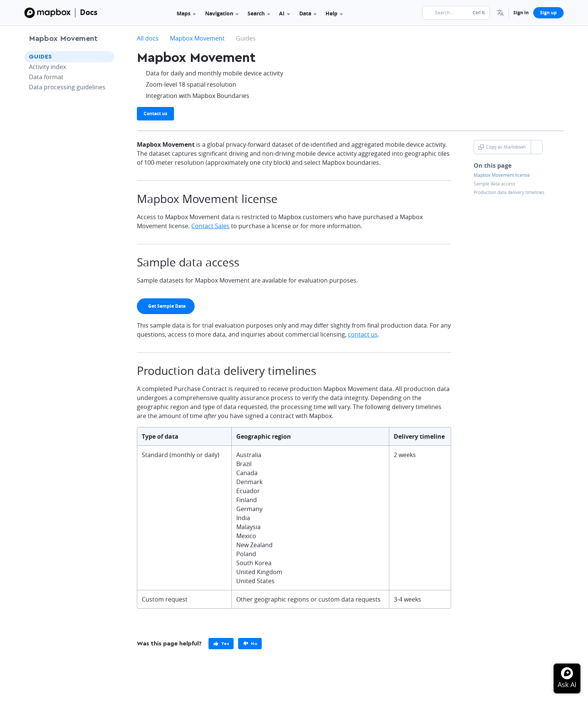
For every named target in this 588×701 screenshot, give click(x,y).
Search (259, 13)
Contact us (155, 114)
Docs (89, 12)
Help (334, 13)
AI (284, 13)
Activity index (47, 67)
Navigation (222, 13)
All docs (148, 38)
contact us (363, 334)
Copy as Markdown (502, 147)
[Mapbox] (47, 13)
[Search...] (456, 13)
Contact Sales (210, 226)
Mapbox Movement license (502, 175)
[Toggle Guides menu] (106, 57)
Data (308, 13)
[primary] (166, 306)
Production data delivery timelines (509, 193)
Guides (40, 57)
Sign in (521, 13)
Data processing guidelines (67, 87)
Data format (46, 77)
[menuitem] (500, 13)
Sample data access (494, 184)
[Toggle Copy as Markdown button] (536, 147)
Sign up (548, 13)
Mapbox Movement (63, 39)
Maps (186, 13)
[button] (500, 13)
